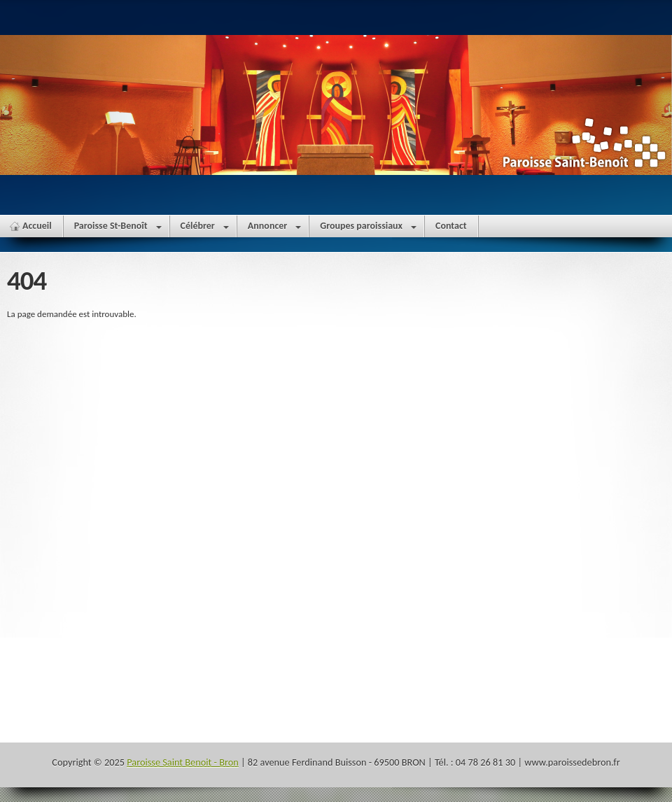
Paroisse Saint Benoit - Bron (183, 762)
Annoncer (274, 228)
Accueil (37, 226)
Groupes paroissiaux (368, 228)
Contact (451, 226)
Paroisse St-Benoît (118, 228)
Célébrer (205, 228)
